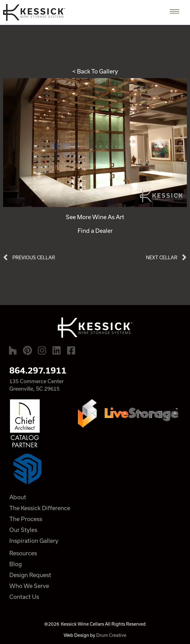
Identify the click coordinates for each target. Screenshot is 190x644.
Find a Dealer (95, 231)
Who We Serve (29, 586)
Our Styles (23, 530)
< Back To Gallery (95, 71)
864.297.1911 (38, 370)
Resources (23, 553)
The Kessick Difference (40, 508)
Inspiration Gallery (34, 541)
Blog (16, 564)
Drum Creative (111, 635)
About (18, 497)
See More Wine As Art (95, 217)
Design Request (30, 575)
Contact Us (24, 597)
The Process (26, 519)
